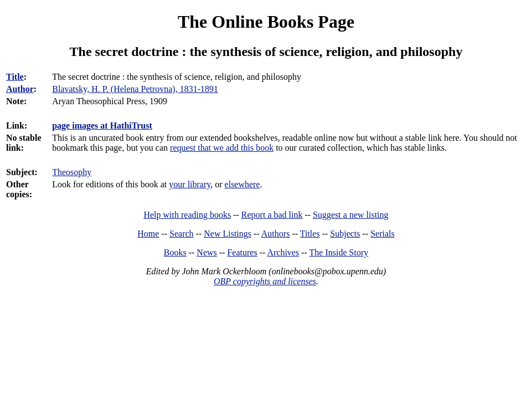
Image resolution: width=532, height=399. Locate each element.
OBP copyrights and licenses (265, 281)
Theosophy (72, 172)
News (206, 252)
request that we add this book (222, 148)
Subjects (345, 234)
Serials (383, 234)
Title (15, 77)
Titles (310, 234)
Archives (283, 252)
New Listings (228, 234)
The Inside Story (339, 252)
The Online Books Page (266, 22)
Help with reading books (187, 215)
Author (20, 89)
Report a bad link (272, 215)
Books (175, 252)
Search (182, 234)
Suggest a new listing (350, 215)
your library (190, 184)
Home (148, 234)
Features (242, 252)
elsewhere (242, 184)
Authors (276, 234)
